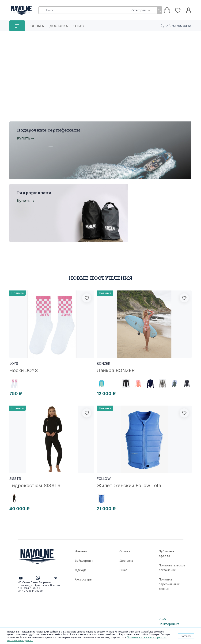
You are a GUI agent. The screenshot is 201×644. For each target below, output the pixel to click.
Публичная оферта (167, 554)
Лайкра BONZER (116, 370)
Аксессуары (83, 579)
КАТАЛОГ (17, 26)
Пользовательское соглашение (172, 568)
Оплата (37, 26)
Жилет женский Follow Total (130, 486)
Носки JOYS (24, 370)
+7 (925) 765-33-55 (178, 26)
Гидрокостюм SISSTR (35, 486)
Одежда (81, 570)
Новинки (81, 551)
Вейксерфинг (84, 561)
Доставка (59, 26)
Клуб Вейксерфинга (169, 622)
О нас (79, 26)
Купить (24, 138)
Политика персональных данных (169, 584)
